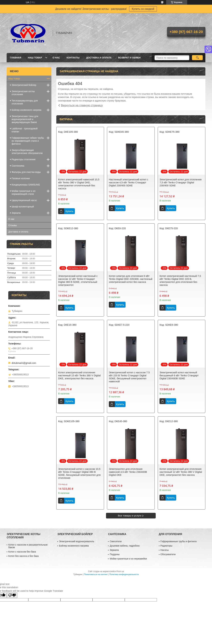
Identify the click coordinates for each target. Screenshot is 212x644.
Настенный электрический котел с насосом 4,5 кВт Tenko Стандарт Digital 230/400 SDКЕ (128, 182)
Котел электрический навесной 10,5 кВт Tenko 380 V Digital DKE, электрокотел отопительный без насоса (79, 184)
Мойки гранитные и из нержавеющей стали (23, 192)
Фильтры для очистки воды (26, 172)
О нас (11, 219)
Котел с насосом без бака (22, 552)
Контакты (73, 58)
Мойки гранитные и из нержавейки (128, 559)
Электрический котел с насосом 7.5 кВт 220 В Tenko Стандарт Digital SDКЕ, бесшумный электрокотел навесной (129, 377)
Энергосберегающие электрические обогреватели (27, 152)
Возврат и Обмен (129, 58)
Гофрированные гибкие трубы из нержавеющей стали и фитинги (28, 141)
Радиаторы (166, 546)
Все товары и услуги (130, 516)
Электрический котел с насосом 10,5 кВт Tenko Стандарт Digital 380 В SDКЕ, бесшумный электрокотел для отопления (79, 473)
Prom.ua (120, 571)
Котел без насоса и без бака (23, 556)
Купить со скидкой (143, 9)
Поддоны (115, 554)
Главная (16, 58)
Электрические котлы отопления (23, 93)
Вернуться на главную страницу (82, 105)
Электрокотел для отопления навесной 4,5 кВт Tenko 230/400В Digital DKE (128, 472)
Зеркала (16, 213)
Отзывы (13, 225)
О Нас (56, 58)
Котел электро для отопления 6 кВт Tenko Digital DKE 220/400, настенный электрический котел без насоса (131, 279)
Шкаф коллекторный (23, 207)
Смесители (116, 541)
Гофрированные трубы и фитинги (179, 541)
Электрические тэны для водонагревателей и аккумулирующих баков (25, 119)
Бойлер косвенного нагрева (26, 110)
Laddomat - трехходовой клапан (25, 130)
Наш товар (35, 58)
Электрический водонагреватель (77, 541)
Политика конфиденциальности (124, 574)
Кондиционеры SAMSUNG (26, 185)
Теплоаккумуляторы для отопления (25, 102)
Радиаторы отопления (24, 159)
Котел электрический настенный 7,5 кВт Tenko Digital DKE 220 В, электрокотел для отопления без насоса (180, 280)
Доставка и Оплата (99, 58)
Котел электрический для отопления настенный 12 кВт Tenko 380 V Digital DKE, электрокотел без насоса (181, 472)
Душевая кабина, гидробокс (125, 546)
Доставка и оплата (18, 232)
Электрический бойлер (24, 85)
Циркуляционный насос (24, 200)
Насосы (165, 550)
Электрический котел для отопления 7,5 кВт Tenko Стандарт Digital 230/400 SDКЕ (181, 182)
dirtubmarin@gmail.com (24, 363)
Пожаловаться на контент (96, 574)
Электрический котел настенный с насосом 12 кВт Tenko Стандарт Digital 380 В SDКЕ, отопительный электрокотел (78, 280)
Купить (69, 211)
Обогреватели (168, 554)
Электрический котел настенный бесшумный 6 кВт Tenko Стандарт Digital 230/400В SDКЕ (179, 375)
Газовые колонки (21, 178)
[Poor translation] (12, 595)
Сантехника (18, 166)
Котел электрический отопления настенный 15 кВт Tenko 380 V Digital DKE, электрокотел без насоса (79, 375)
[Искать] (197, 58)
